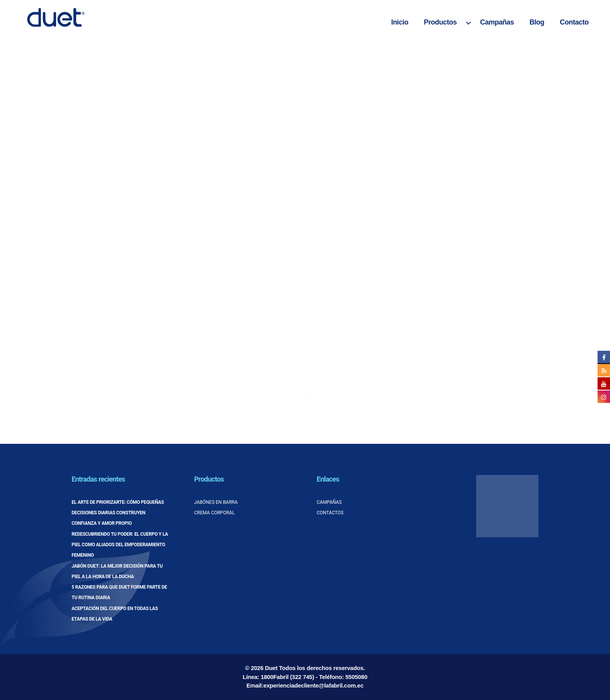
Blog (537, 22)
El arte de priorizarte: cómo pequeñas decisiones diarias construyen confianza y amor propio (118, 513)
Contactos (330, 513)
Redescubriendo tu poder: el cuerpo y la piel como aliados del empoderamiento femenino (120, 545)
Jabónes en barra (216, 502)
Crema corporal (214, 513)
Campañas (497, 22)
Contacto (574, 22)
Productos (440, 22)
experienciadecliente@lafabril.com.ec (314, 685)
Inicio (400, 22)
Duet (271, 668)
